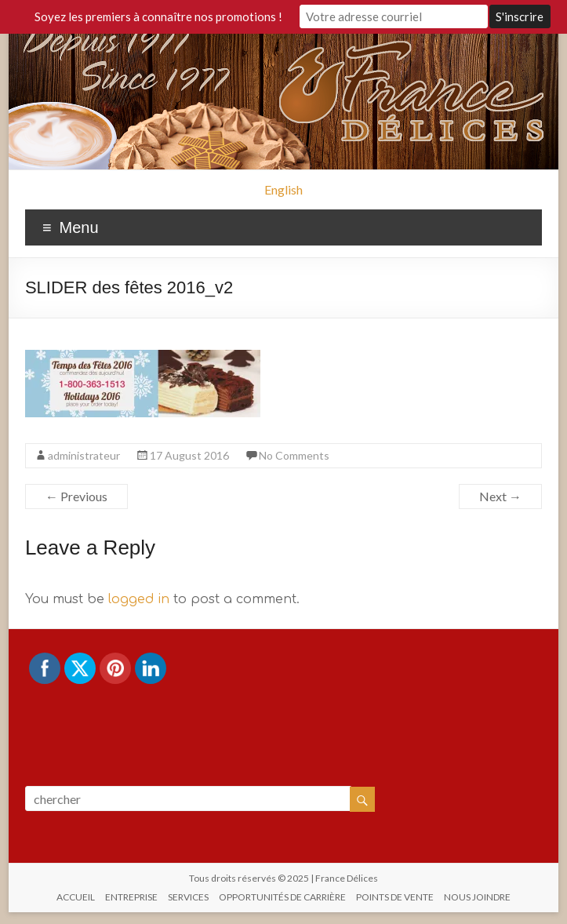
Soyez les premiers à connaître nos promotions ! (158, 16)
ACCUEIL (76, 897)
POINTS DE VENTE (395, 897)
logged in (139, 599)
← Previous (76, 496)
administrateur (84, 455)
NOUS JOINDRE (477, 897)
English (283, 189)
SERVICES (188, 897)
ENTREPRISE (131, 897)
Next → (500, 496)
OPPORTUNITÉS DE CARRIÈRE (282, 897)
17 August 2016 (189, 455)
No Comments (294, 455)
